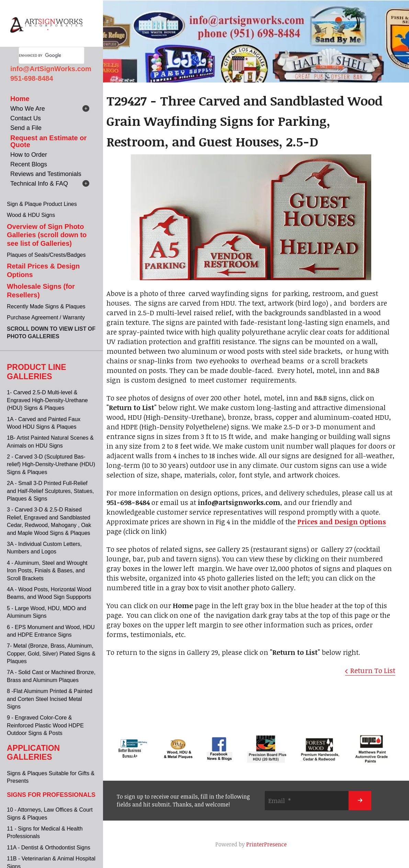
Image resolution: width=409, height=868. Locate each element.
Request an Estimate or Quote (48, 141)
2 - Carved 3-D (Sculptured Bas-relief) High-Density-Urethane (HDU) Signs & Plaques (51, 464)
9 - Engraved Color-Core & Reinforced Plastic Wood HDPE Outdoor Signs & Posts (45, 725)
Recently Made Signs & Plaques (46, 306)
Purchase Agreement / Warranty (46, 317)
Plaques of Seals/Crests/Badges (46, 255)
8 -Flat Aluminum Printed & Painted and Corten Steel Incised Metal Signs (50, 699)
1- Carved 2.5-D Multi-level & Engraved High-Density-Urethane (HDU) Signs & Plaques (47, 400)
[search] (43, 55)
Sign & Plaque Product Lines (42, 204)
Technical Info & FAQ (39, 184)
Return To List (373, 670)
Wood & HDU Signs (31, 215)
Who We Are (28, 109)
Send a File (26, 128)
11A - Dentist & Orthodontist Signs (49, 848)
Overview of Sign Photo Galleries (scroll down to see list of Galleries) (47, 235)
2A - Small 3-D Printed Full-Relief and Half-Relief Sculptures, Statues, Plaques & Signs (50, 491)
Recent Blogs (29, 164)
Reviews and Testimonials (46, 174)
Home (20, 99)
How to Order (29, 155)
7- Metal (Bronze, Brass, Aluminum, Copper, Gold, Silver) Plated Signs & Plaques (51, 653)
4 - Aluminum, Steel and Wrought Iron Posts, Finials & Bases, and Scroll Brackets (47, 571)
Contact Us (26, 118)
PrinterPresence (266, 844)
